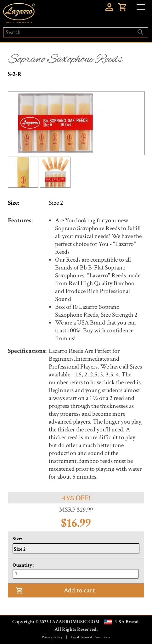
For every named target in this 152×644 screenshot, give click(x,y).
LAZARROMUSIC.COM (74, 622)
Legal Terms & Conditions (90, 637)
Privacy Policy (52, 637)
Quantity (23, 565)
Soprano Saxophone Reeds (65, 59)
